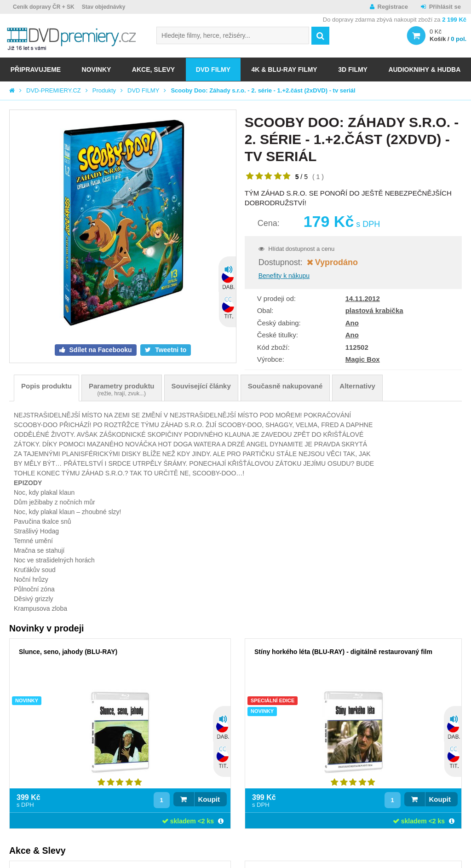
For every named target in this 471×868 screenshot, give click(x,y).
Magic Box (363, 359)
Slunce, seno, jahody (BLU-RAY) (68, 652)
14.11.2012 (363, 298)
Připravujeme (36, 69)
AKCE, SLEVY (153, 69)
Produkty (104, 90)
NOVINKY (97, 69)
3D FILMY (353, 69)
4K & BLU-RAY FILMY (284, 69)
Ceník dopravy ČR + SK (44, 7)
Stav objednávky (104, 7)
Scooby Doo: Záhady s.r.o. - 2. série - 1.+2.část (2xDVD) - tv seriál (263, 90)
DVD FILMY (213, 69)
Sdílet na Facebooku (100, 350)
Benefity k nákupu (284, 276)
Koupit (209, 799)
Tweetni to (170, 350)
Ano (352, 323)
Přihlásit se (445, 7)
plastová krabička (374, 310)
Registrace (393, 7)
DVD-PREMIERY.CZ (54, 90)
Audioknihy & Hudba (424, 69)
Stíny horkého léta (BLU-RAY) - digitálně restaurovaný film (343, 652)
